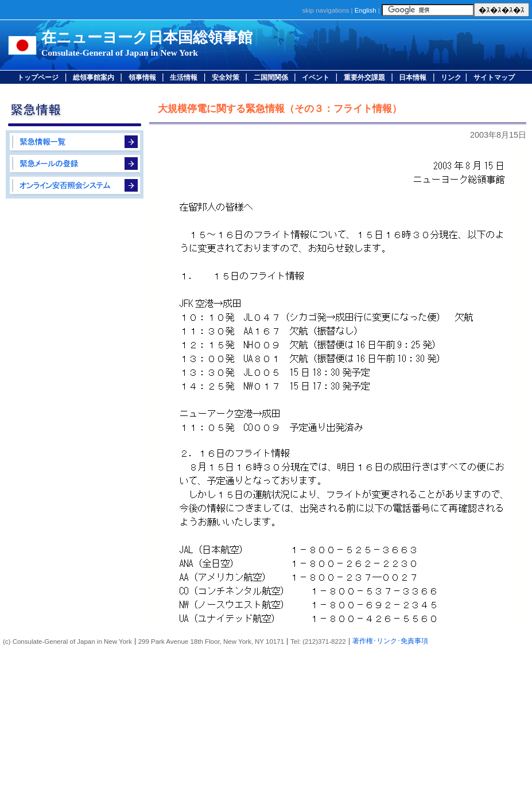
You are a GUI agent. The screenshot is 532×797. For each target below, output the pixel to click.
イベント (316, 77)
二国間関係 (271, 77)
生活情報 (184, 77)
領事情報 (142, 77)
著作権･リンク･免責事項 (390, 641)
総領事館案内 (94, 77)
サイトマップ (494, 77)
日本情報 (413, 77)
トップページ (38, 77)
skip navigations (325, 10)
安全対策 (226, 77)
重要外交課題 (364, 77)
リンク (451, 77)
